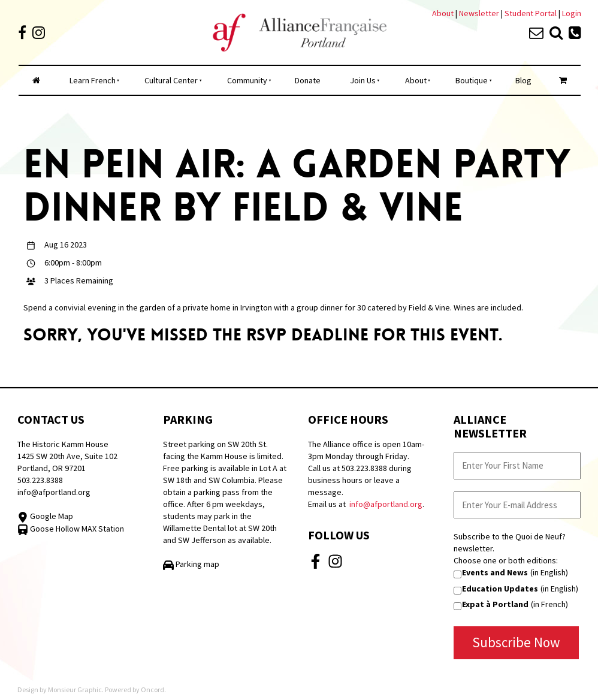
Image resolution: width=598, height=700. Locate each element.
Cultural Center (171, 80)
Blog (523, 80)
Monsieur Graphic (75, 690)
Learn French (93, 80)
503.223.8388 (40, 480)
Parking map (191, 564)
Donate (308, 80)
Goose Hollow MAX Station (71, 529)
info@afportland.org (54, 492)
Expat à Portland (495, 604)
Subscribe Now (516, 642)
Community (247, 80)
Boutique (472, 80)
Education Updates (500, 589)
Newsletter (480, 13)
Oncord (152, 690)
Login (572, 13)
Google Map (45, 516)
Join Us (363, 80)
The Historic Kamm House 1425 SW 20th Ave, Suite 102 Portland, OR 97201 (67, 456)
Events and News (495, 572)
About (443, 13)
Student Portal (531, 13)
